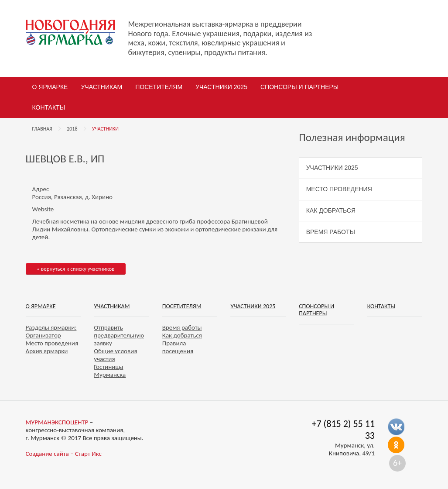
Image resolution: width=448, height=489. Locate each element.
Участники (105, 129)
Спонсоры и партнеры (299, 87)
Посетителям (159, 87)
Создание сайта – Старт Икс (64, 454)
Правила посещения (178, 347)
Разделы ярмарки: (51, 327)
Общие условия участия (115, 355)
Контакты (49, 107)
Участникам (101, 87)
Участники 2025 (221, 87)
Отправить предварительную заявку (119, 335)
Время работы (331, 232)
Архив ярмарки (47, 351)
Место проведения (339, 189)
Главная (42, 129)
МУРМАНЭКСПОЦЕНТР (57, 422)
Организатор (43, 335)
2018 (72, 129)
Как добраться (331, 210)
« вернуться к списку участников (76, 269)
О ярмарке (50, 87)
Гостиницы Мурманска (110, 371)
